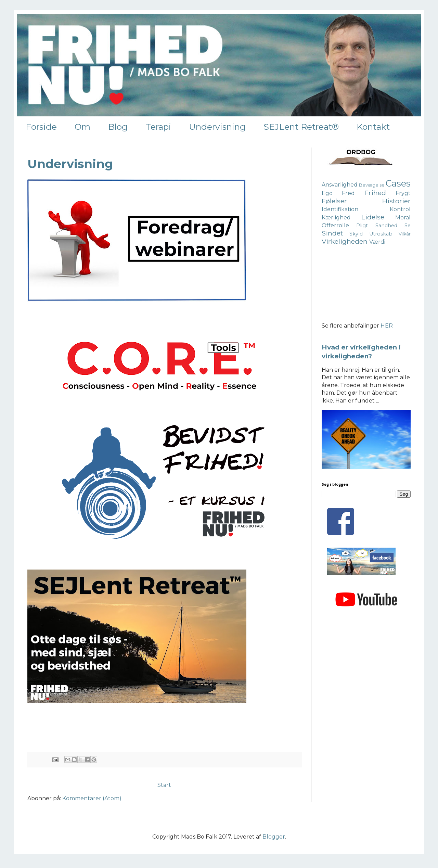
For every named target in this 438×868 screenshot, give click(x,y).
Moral (403, 218)
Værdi (377, 242)
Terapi (158, 127)
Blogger (274, 837)
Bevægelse (372, 185)
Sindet (332, 233)
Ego (327, 193)
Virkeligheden (345, 241)
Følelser (334, 201)
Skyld (356, 234)
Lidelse (373, 217)
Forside (41, 127)
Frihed (375, 193)
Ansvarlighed (340, 185)
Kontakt (373, 127)
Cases (398, 183)
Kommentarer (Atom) (92, 798)
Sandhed (386, 226)
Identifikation (340, 209)
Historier (396, 201)
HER (387, 326)
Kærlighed (336, 218)
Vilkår (405, 234)
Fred (348, 193)
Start (164, 785)
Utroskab (381, 234)
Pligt (362, 226)
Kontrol (400, 209)
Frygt (403, 193)
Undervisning (217, 127)
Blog (118, 127)
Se (408, 226)
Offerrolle (335, 225)
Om (82, 127)
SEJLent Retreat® (301, 127)
